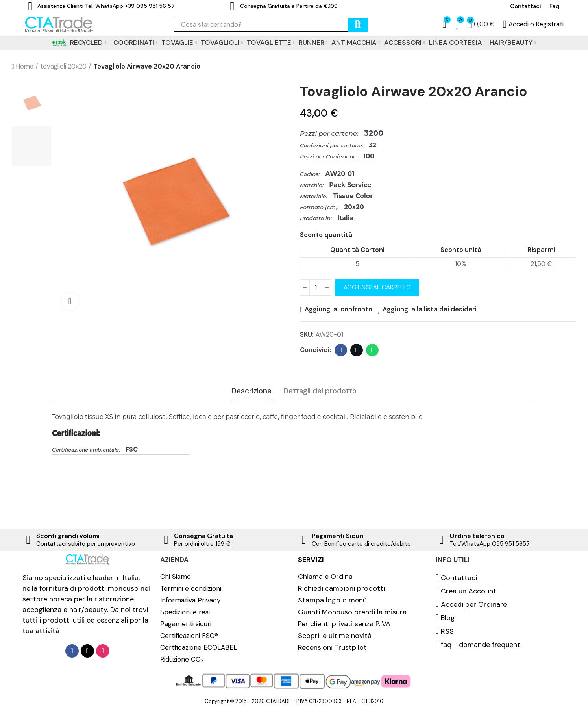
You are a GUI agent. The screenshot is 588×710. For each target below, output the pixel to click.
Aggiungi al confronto (338, 310)
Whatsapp (373, 350)
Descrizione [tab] (251, 391)
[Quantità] (316, 287)
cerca (358, 25)
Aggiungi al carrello (377, 287)
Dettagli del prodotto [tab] (320, 391)
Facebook (341, 350)
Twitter (357, 350)
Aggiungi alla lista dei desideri (430, 310)
